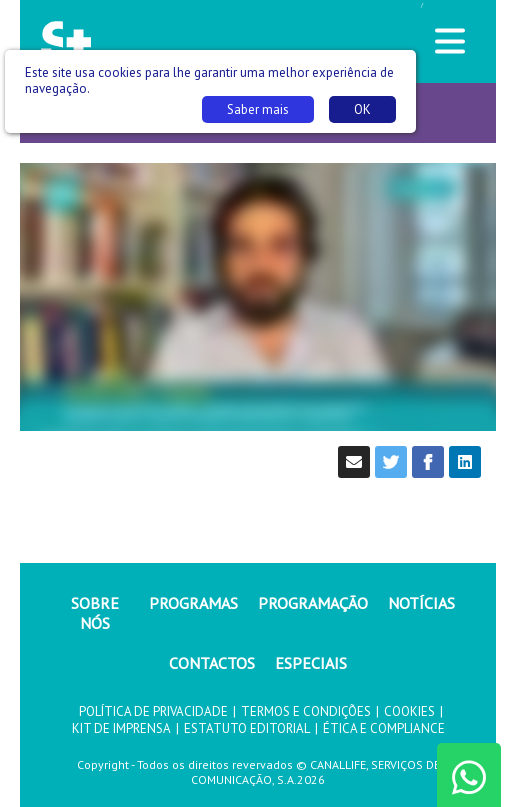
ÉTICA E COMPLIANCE (384, 728)
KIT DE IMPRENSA (121, 728)
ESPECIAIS (311, 663)
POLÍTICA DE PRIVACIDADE (153, 711)
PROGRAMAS (193, 603)
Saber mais (258, 109)
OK (362, 109)
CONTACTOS (212, 663)
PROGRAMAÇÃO (313, 603)
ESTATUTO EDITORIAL (247, 728)
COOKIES (409, 711)
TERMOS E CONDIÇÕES (306, 711)
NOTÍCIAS (421, 603)
